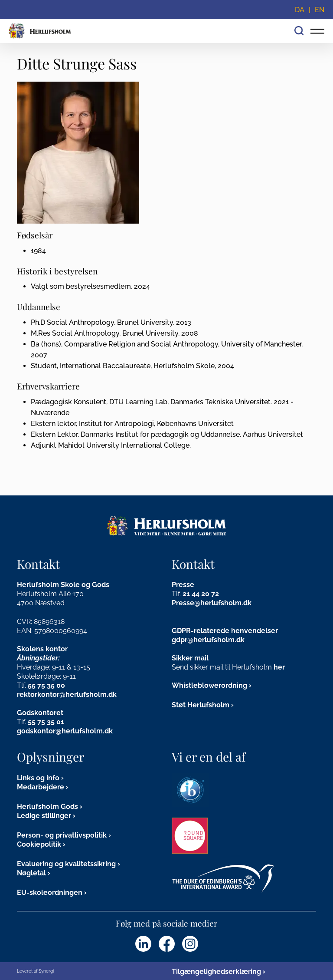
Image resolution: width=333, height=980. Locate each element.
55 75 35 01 (46, 722)
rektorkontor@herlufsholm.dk (67, 695)
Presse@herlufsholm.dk (212, 603)
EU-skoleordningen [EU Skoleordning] (50, 893)
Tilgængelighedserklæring (216, 972)
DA (300, 10)
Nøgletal (31, 873)
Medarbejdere (41, 787)
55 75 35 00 (46, 685)
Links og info (38, 778)
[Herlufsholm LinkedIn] (143, 944)
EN (320, 10)
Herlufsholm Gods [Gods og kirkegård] (47, 807)
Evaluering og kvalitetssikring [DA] (66, 864)
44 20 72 (205, 594)
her (279, 667)
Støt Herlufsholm (201, 705)
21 (187, 594)
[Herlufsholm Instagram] (190, 944)
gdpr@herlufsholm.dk (208, 640)
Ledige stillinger (44, 816)
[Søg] (299, 30)
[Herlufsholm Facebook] (167, 944)
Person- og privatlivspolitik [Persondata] (62, 835)
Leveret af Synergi (35, 971)
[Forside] (40, 31)
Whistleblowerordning (209, 685)
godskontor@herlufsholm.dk (65, 731)
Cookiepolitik (39, 844)
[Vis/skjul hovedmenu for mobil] (317, 31)
